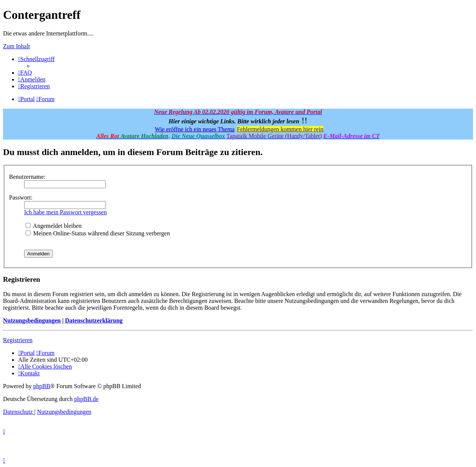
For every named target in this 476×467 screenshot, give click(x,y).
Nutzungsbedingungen (32, 320)
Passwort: (21, 197)
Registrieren (18, 340)
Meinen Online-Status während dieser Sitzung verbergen (98, 233)
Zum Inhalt (17, 46)
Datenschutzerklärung (94, 320)
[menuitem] (25, 73)
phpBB (42, 386)
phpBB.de (86, 399)
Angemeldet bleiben (54, 226)
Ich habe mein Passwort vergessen (65, 212)
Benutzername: (27, 177)
